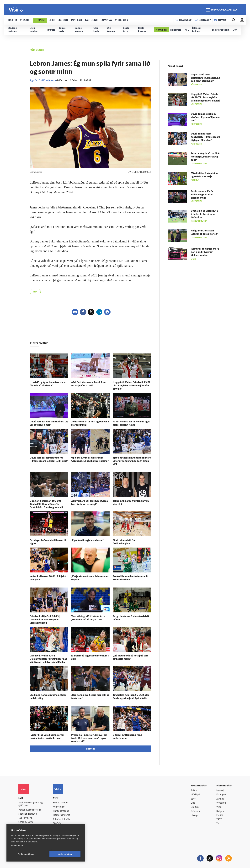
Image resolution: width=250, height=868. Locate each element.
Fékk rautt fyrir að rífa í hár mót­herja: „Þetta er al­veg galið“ (205, 157)
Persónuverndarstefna (30, 810)
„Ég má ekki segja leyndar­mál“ (88, 540)
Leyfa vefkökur (65, 854)
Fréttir (194, 791)
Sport (194, 799)
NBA (35, 292)
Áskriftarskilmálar (62, 819)
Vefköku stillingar (27, 854)
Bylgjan (220, 811)
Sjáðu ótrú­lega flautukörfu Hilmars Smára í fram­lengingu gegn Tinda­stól (132, 461)
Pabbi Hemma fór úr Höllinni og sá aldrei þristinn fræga (202, 195)
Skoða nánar (17, 846)
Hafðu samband (61, 811)
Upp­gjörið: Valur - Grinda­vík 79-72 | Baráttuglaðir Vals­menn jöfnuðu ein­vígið (132, 386)
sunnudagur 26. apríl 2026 (224, 10)
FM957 (220, 815)
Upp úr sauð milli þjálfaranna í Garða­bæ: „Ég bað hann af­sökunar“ (205, 78)
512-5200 (63, 803)
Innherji (220, 791)
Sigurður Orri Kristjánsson (43, 81)
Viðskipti (195, 795)
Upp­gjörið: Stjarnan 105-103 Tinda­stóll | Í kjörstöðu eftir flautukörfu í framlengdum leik (47, 504)
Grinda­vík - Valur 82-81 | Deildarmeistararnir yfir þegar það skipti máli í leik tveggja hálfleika (48, 659)
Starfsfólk (58, 824)
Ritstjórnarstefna (61, 815)
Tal (218, 824)
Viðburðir (221, 803)
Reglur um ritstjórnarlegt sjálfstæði (31, 804)
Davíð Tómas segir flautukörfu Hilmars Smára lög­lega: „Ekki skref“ (205, 137)
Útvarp (194, 815)
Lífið (193, 803)
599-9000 (28, 822)
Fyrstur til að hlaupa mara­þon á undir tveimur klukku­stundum (205, 252)
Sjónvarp (195, 811)
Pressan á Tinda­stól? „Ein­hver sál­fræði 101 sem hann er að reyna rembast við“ (90, 738)
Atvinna (220, 799)
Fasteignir (221, 795)
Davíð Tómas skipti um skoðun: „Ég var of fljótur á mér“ (205, 117)
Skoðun (195, 807)
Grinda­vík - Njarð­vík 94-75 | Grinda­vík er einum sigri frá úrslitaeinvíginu (45, 620)
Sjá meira (90, 749)
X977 (219, 820)
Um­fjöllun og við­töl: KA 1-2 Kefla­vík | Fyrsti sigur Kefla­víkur (205, 214)
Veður (219, 807)
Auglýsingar (59, 807)
